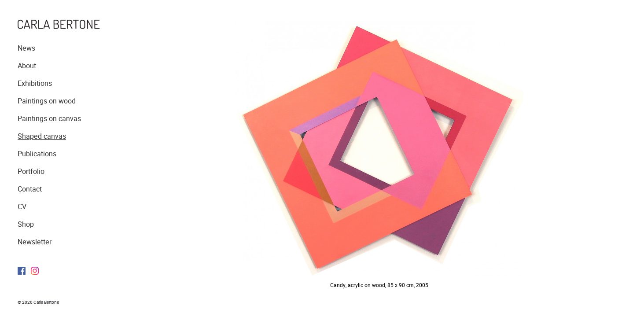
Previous (257, 152)
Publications (37, 154)
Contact (30, 189)
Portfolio (31, 171)
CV (22, 207)
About (27, 66)
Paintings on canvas (49, 119)
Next (506, 152)
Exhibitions (35, 83)
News (26, 48)
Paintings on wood (47, 101)
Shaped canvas (42, 136)
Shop (26, 224)
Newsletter (35, 242)
